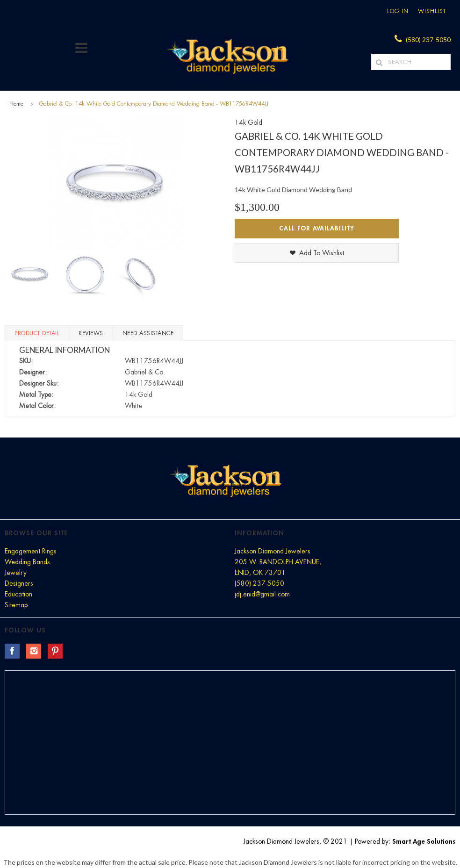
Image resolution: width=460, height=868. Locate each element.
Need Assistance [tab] (148, 333)
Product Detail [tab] (37, 333)
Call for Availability (317, 228)
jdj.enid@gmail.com (262, 594)
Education (18, 594)
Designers (19, 583)
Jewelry (16, 573)
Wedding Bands (27, 562)
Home (16, 104)
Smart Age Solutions (424, 841)
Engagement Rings (31, 551)
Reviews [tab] (91, 333)
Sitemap (16, 605)
